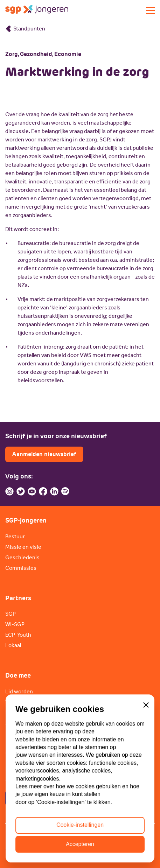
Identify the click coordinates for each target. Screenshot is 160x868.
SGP (11, 614)
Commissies (21, 568)
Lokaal (13, 645)
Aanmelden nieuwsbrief (44, 454)
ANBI (98, 834)
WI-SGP (15, 624)
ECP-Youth (18, 635)
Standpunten (25, 29)
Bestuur (15, 536)
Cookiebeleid (65, 834)
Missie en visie (23, 547)
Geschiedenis (22, 557)
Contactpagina (33, 798)
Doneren (16, 712)
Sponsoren (19, 723)
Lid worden (19, 691)
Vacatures (18, 702)
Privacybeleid (22, 834)
